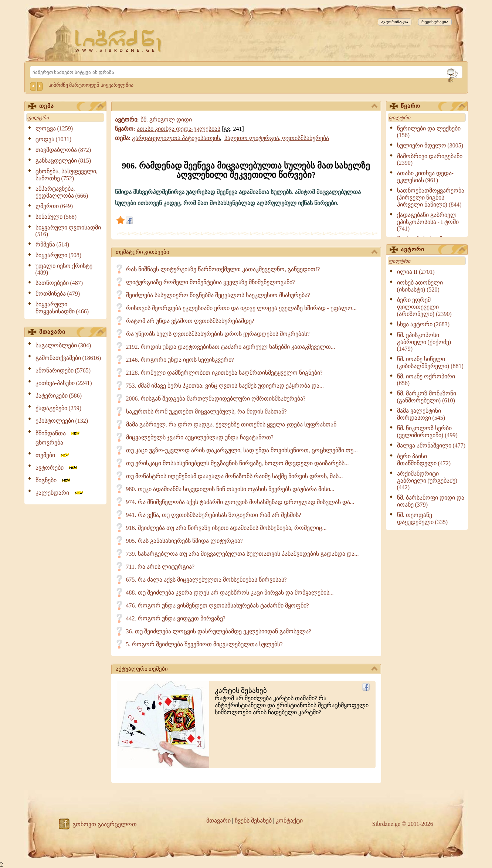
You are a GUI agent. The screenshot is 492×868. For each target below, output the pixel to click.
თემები (53, 455)
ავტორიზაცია (395, 22)
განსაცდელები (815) (63, 161)
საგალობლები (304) (63, 345)
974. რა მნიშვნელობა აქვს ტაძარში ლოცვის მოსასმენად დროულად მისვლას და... (240, 502)
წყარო (433, 106)
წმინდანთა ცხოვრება (58, 438)
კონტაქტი (289, 821)
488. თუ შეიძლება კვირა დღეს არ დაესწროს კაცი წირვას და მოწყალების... (230, 593)
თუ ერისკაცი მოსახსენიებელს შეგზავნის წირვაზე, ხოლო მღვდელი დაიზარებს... (237, 463)
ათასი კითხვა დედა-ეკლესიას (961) (425, 177)
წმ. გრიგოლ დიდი (166, 120)
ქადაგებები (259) (59, 408)
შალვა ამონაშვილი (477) (431, 445)
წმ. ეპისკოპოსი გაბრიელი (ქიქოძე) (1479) (424, 342)
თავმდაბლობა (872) (63, 150)
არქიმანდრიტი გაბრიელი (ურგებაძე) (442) (427, 480)
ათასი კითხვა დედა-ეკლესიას (179, 129)
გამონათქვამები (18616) (68, 358)
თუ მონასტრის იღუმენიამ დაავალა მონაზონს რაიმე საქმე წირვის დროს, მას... (235, 476)
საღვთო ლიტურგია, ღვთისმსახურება (277, 138)
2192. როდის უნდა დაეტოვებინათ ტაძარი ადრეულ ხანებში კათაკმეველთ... (231, 347)
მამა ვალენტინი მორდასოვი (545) (421, 414)
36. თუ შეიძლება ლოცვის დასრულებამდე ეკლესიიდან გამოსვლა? (219, 631)
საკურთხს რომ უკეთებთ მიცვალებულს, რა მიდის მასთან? (206, 411)
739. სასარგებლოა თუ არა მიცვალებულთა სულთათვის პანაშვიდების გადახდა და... (242, 554)
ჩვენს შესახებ (253, 821)
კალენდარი (60, 493)
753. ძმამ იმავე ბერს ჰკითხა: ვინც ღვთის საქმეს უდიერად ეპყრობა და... (225, 386)
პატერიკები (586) (59, 396)
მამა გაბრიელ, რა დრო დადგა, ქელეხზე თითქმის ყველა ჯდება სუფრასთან (231, 424)
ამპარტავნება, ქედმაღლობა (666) (62, 192)
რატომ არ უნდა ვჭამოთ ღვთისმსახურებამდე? (190, 321)
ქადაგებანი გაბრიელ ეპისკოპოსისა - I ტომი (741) (428, 222)
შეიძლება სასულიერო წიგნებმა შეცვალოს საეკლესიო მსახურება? (218, 295)
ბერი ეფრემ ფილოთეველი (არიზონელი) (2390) (424, 307)
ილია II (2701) (416, 272)
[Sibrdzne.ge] (119, 41)
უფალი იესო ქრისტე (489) (64, 269)
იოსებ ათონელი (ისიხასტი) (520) (420, 286)
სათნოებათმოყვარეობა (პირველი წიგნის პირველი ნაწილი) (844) (431, 198)
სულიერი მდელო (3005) (430, 145)
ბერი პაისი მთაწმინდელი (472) (424, 460)
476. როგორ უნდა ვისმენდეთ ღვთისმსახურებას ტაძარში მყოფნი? (218, 605)
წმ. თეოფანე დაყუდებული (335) (423, 518)
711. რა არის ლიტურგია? (160, 567)
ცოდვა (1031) (54, 139)
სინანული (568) (56, 217)
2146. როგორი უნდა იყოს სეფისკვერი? (180, 360)
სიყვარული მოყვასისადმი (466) (62, 308)
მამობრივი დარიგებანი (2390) (430, 159)
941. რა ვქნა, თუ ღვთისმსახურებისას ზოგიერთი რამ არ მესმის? (214, 515)
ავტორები (57, 468)
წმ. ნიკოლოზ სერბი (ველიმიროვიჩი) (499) (427, 432)
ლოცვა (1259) (54, 128)
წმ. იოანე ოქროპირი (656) (426, 380)
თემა (71, 106)
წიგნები (53, 480)
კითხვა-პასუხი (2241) (64, 383)
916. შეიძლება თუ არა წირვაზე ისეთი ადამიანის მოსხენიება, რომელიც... (226, 528)
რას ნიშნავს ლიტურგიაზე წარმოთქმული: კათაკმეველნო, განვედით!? (223, 269)
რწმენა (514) (52, 244)
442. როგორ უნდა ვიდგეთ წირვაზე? (176, 618)
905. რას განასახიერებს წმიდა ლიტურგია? (184, 541)
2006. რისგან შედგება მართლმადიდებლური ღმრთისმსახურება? (216, 399)
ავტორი (433, 250)
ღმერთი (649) (54, 206)
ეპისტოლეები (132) (62, 421)
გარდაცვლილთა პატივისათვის (176, 138)
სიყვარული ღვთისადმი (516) (68, 231)
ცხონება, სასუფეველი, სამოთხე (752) (67, 175)
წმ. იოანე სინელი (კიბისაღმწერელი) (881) (430, 362)
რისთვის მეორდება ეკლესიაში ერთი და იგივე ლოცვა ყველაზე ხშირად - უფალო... (241, 308)
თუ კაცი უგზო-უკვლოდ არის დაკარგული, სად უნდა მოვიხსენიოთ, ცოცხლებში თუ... (242, 450)
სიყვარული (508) (59, 255)
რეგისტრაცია (435, 22)
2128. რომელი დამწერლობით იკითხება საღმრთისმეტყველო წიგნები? (224, 373)
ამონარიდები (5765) (63, 370)
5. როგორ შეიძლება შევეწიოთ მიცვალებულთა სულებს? (204, 644)
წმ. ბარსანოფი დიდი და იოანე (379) (431, 501)
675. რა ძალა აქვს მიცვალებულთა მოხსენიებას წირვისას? (206, 580)
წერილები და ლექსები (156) (429, 132)
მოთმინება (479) (58, 294)
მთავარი (71, 332)
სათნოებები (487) (59, 283)
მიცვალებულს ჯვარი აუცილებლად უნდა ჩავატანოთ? (200, 437)
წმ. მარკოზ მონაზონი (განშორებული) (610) (427, 397)
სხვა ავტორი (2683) (423, 324)
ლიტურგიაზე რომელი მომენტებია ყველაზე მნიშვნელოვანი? (211, 282)
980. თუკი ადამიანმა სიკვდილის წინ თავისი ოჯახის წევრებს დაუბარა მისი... (230, 489)
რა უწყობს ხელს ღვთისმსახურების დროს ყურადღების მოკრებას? (218, 334)
